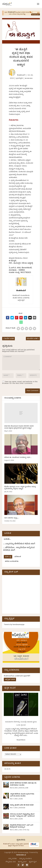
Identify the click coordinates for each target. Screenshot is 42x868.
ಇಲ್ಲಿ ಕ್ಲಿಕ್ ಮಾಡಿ (10, 680)
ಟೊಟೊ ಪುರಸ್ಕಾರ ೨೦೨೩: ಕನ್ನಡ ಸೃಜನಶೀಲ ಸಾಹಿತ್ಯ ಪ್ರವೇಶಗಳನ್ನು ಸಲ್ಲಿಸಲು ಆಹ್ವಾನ (20, 488)
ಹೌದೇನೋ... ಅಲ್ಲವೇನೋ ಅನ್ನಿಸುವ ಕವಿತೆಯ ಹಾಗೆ (19, 549)
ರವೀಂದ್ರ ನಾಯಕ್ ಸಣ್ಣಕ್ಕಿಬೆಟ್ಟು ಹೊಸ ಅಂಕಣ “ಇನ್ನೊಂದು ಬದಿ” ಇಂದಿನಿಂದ (22, 815)
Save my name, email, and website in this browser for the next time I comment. (20, 383)
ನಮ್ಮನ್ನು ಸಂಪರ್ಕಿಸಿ (25, 859)
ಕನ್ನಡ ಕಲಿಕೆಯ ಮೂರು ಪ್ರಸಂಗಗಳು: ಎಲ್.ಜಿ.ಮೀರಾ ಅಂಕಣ (22, 795)
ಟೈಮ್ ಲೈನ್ (33, 862)
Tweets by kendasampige (14, 625)
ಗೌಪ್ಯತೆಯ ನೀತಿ (11, 862)
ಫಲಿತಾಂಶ (18, 557)
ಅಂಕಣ (21, 799)
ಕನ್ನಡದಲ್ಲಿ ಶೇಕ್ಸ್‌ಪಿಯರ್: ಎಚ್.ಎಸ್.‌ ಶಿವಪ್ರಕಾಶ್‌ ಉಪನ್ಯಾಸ (22, 826)
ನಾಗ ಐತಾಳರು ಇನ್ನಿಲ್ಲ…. (12, 518)
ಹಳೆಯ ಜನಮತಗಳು (12, 562)
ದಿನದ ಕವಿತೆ (22, 808)
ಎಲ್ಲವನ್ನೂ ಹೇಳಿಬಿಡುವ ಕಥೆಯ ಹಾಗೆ (20, 544)
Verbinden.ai (21, 855)
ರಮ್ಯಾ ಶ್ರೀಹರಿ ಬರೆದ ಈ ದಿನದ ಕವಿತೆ (22, 805)
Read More (21, 740)
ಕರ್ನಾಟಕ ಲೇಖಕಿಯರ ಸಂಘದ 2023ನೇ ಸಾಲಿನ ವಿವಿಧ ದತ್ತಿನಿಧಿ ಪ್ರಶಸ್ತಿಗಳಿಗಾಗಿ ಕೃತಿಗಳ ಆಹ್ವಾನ (19, 427)
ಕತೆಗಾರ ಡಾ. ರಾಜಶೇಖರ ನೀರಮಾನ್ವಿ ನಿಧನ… (18, 458)
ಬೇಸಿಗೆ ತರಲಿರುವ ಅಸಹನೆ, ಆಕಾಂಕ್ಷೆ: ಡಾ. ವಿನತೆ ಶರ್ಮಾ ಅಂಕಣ (23, 784)
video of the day (24, 830)
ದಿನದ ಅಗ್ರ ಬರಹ (24, 788)
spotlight (19, 79)
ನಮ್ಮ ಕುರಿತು (13, 859)
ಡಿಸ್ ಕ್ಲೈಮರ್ (22, 862)
